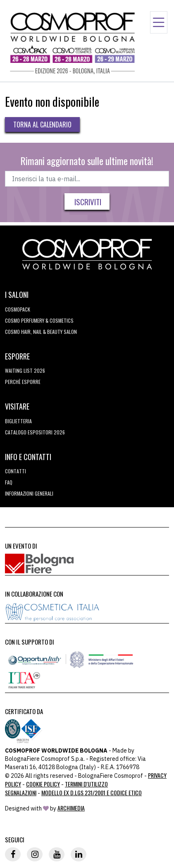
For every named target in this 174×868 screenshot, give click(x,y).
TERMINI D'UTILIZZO (86, 784)
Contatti (15, 471)
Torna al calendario (42, 125)
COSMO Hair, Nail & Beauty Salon (41, 332)
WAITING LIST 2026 (25, 370)
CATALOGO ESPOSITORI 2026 (35, 432)
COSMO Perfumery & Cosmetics (39, 320)
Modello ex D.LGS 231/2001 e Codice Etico (92, 792)
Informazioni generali (29, 493)
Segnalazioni (21, 792)
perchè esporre (23, 382)
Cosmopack (18, 309)
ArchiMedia (71, 808)
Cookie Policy (43, 784)
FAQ (9, 482)
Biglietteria (18, 421)
